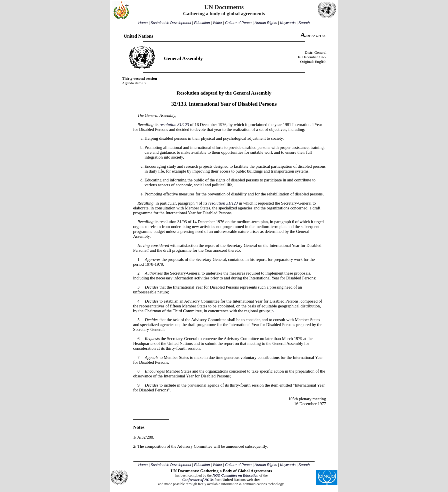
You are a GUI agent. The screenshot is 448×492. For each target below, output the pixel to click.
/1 (148, 251)
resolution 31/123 (174, 125)
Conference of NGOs (198, 480)
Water (218, 23)
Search (304, 23)
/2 (273, 311)
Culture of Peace (238, 23)
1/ (135, 437)
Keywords (288, 23)
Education (202, 23)
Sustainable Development (171, 23)
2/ (135, 446)
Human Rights (266, 23)
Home (143, 23)
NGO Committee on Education (236, 475)
